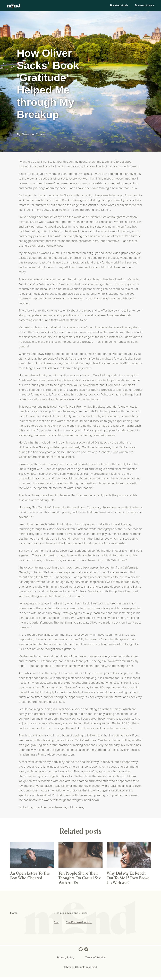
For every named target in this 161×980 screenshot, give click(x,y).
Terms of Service (95, 958)
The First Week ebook (79, 922)
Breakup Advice (145, 5)
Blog (56, 922)
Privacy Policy (66, 958)
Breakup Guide (119, 5)
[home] (14, 5)
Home (14, 913)
